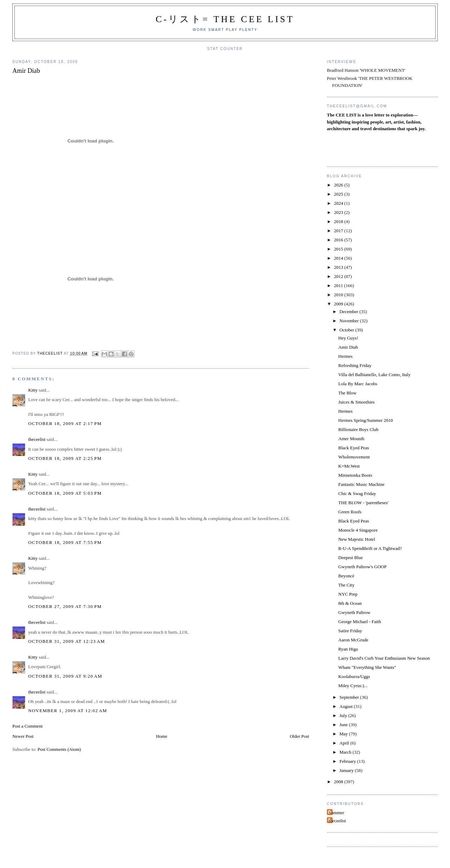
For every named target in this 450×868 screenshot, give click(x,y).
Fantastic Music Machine (361, 484)
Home (162, 736)
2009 (339, 304)
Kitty (33, 390)
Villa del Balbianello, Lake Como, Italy (374, 375)
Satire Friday (350, 631)
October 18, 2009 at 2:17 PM (65, 423)
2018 (339, 221)
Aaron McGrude (353, 640)
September (350, 697)
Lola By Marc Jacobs (358, 384)
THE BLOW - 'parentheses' (363, 503)
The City (346, 585)
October (348, 330)
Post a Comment (27, 726)
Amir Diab (348, 347)
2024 (339, 203)
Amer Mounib (351, 439)
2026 (339, 185)
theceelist (37, 439)
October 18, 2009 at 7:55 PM (65, 542)
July (344, 715)
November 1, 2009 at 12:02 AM (68, 711)
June (344, 725)
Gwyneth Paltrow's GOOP (362, 567)
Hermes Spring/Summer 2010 (365, 420)
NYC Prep (348, 594)
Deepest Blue (351, 557)
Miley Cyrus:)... (353, 686)
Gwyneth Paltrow (354, 612)
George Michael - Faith (359, 622)
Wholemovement (354, 457)
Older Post (299, 736)
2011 (339, 286)
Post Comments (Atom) (59, 749)
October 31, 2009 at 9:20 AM (65, 676)
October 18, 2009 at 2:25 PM (65, 458)
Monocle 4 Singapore (358, 530)
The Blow (347, 393)
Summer (336, 813)
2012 (339, 276)
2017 (339, 231)
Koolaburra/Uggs (354, 676)
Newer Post (23, 736)
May (344, 734)
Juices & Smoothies (356, 402)
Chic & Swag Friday (357, 493)
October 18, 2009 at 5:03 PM (65, 493)
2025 (339, 194)
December (350, 312)
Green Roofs (350, 512)
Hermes (345, 356)
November (350, 321)
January (347, 770)
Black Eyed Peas (353, 448)
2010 (339, 295)
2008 (339, 782)
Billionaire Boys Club (358, 429)
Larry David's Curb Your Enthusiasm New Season (384, 658)
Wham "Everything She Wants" (367, 667)
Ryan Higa (348, 649)
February (348, 761)
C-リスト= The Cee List (225, 19)
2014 (339, 258)
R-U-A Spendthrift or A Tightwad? (370, 548)
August (347, 706)
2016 (339, 240)
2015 (339, 249)
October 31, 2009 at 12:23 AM (67, 641)
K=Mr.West (349, 466)
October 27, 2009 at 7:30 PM (65, 606)
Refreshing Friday (355, 365)
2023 (339, 212)
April (345, 743)
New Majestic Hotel (357, 539)
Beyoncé (346, 576)
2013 (339, 267)
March (346, 752)
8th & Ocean (350, 603)
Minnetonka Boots (355, 475)
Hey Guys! (348, 338)
